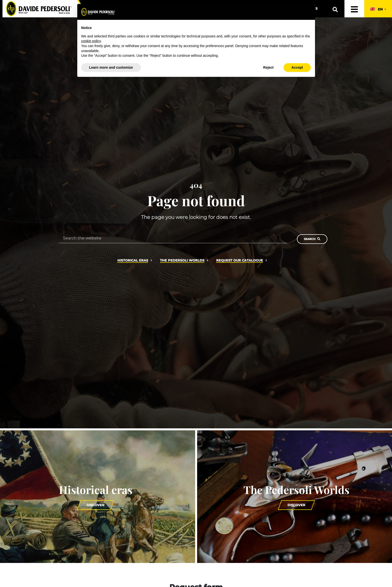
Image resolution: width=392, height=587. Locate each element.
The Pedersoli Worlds (182, 260)
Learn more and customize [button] (111, 67)
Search (312, 239)
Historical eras (133, 260)
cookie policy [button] (91, 41)
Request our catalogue (240, 260)
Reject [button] (268, 67)
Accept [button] (297, 67)
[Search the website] (173, 238)
